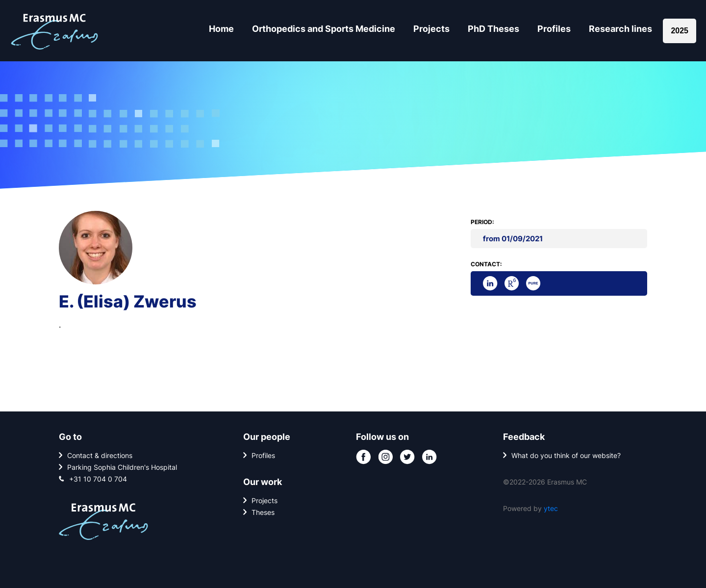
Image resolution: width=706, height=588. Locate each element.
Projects (431, 29)
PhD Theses (493, 29)
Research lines (620, 29)
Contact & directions (100, 455)
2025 (680, 31)
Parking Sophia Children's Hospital (122, 467)
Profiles (554, 29)
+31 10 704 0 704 (98, 479)
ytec (551, 508)
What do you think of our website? (566, 455)
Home (221, 29)
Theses (263, 512)
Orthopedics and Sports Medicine (324, 29)
